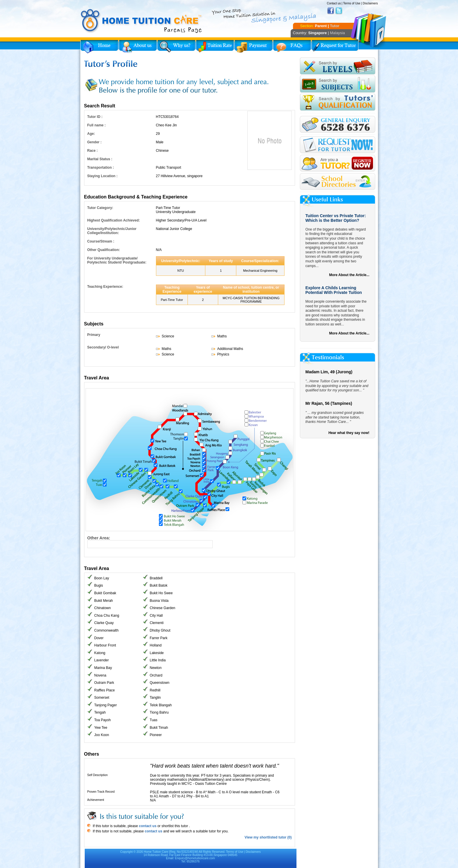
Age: (91, 134)
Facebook (331, 11)
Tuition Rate (215, 47)
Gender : (94, 142)
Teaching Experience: (105, 287)
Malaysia (337, 33)
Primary (94, 335)
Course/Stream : (101, 241)
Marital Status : (100, 159)
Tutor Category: (100, 208)
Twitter (339, 11)
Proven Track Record (101, 792)
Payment (254, 47)
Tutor (334, 26)
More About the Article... (349, 275)
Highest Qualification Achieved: (114, 220)
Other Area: (99, 538)
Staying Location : (103, 176)
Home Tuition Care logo (142, 21)
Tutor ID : (95, 117)
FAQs (292, 47)
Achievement (96, 800)
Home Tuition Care (156, 852)
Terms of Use (352, 3)
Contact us (334, 3)
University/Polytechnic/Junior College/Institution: (112, 231)
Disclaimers (370, 3)
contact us (147, 826)
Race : (93, 151)
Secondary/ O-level (103, 347)
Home (99, 47)
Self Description (98, 775)
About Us (138, 47)
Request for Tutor (335, 47)
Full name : (97, 125)
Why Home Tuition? (176, 47)
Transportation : (101, 168)
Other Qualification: (104, 250)
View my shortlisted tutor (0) (268, 837)
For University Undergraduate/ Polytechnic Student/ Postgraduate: (117, 260)
